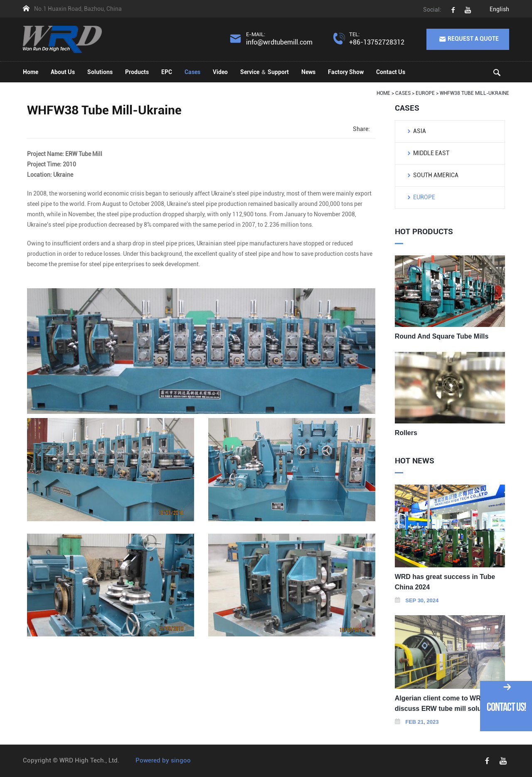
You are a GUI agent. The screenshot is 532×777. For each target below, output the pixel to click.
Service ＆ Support (265, 72)
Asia (420, 131)
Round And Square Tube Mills (442, 336)
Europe (424, 197)
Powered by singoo (163, 760)
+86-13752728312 (377, 42)
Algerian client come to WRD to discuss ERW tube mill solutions (446, 703)
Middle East (431, 153)
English (499, 9)
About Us (63, 72)
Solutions (100, 72)
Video (220, 72)
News (308, 72)
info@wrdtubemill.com (279, 42)
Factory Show (346, 72)
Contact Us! (506, 707)
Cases (192, 72)
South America (436, 175)
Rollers (406, 433)
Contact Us (391, 72)
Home (31, 72)
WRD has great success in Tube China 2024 (445, 582)
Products (137, 72)
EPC (167, 72)
